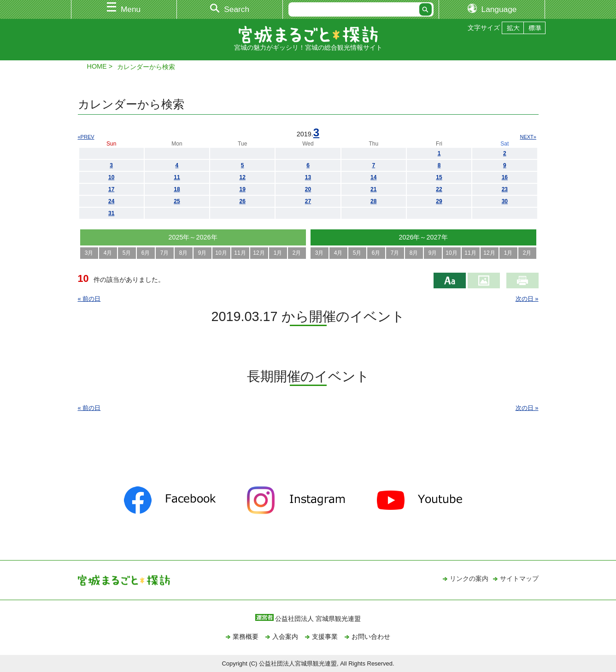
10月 (221, 253)
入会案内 (285, 637)
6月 (146, 253)
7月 (165, 253)
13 (308, 177)
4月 (108, 253)
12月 (259, 253)
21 (373, 189)
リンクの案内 (469, 579)
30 (505, 201)
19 (243, 189)
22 (439, 189)
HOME (97, 66)
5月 (127, 253)
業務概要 (246, 637)
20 (308, 189)
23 (505, 189)
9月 (202, 253)
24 (111, 201)
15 (439, 177)
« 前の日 (89, 299)
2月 (297, 253)
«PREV (86, 137)
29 (439, 201)
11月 (240, 253)
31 (111, 213)
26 (243, 201)
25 (177, 201)
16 (505, 177)
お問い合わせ (371, 637)
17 (111, 189)
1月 (278, 253)
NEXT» (528, 137)
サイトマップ (519, 579)
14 (373, 177)
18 (177, 189)
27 (308, 201)
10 (111, 177)
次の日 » (527, 299)
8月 (184, 253)
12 (243, 177)
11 (177, 177)
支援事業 (325, 637)
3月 (89, 253)
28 (373, 201)
